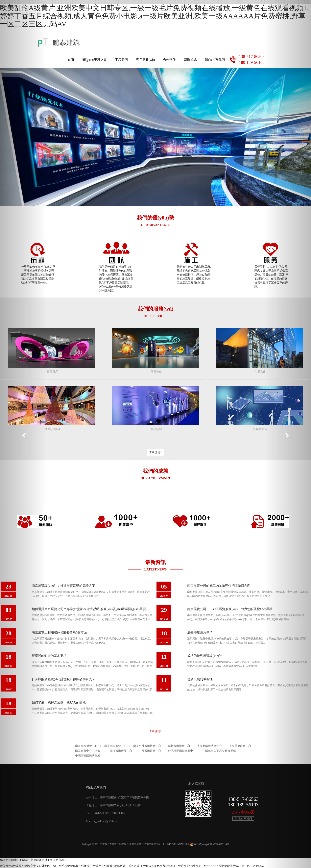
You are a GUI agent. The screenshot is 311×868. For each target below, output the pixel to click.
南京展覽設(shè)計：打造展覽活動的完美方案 (63, 586)
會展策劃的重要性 (200, 679)
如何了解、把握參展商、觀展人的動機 (59, 703)
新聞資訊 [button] (190, 60)
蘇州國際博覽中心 (179, 746)
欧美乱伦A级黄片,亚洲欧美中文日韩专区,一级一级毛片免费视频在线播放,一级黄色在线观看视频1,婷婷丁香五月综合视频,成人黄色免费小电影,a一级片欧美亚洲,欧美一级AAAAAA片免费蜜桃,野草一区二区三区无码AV (154, 16)
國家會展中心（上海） (89, 751)
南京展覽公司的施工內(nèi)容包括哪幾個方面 (219, 586)
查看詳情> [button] (155, 452)
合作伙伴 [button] (169, 60)
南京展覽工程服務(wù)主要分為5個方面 (59, 632)
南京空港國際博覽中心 (147, 746)
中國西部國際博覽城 (88, 756)
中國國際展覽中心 (150, 751)
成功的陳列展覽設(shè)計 (205, 656)
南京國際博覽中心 (86, 746)
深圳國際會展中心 (121, 751)
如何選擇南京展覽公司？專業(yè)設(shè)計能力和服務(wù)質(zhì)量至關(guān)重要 (89, 609)
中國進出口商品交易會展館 (219, 751)
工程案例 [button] (121, 60)
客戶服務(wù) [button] (145, 60)
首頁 (71, 60)
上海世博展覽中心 (240, 746)
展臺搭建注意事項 (200, 632)
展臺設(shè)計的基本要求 (49, 656)
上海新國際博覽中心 (209, 746)
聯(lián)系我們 (215, 60)
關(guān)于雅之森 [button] (95, 60)
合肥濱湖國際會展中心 (182, 751)
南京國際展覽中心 (115, 746)
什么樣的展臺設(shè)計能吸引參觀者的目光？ (63, 679)
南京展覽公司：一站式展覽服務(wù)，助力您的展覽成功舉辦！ (231, 609)
